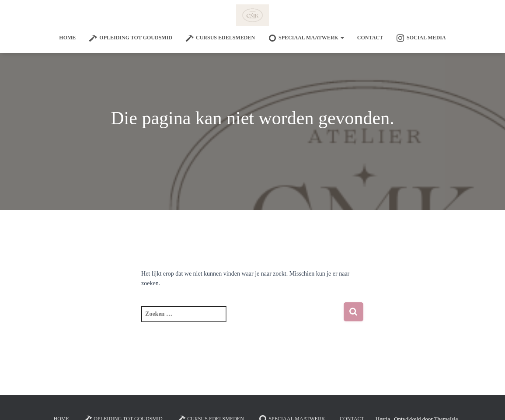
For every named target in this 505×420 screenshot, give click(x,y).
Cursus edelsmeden (220, 38)
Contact (370, 38)
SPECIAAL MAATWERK (306, 38)
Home (67, 38)
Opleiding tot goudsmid (131, 38)
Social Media (421, 38)
